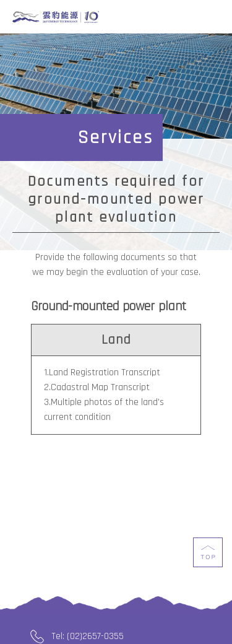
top (208, 560)
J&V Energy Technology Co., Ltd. (56, 17)
